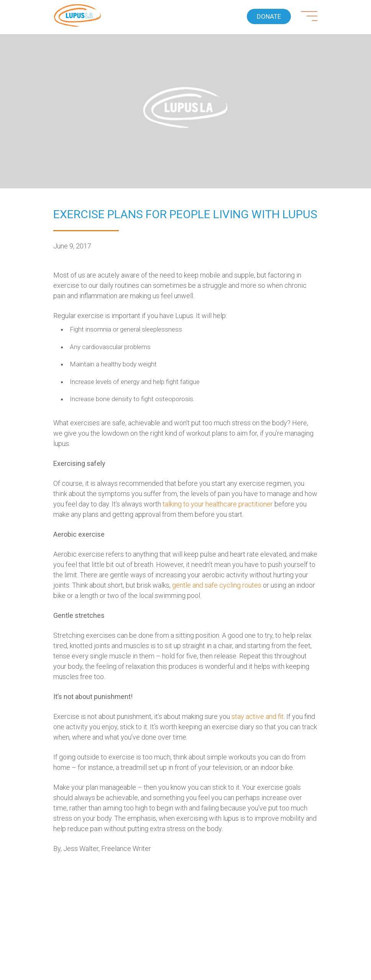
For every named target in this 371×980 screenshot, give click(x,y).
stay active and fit (258, 716)
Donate (269, 16)
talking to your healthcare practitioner (218, 504)
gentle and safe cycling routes (217, 585)
